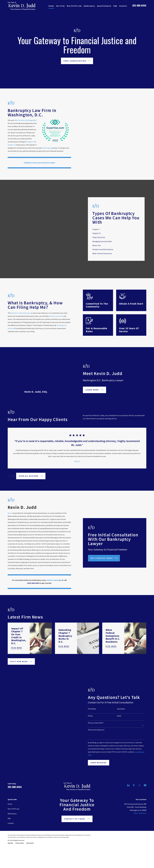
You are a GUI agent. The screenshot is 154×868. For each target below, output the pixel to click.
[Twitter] (140, 793)
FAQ (9, 826)
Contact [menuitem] (123, 6)
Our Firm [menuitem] (60, 6)
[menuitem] (10, 851)
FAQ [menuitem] (115, 6)
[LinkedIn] (128, 793)
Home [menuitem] (51, 6)
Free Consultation (77, 61)
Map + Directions (140, 821)
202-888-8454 (139, 5)
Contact (11, 831)
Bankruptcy (12, 822)
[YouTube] (145, 793)
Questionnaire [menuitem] (104, 6)
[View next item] (13, 464)
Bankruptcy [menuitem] (89, 6)
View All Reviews (31, 464)
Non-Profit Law (13, 817)
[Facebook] (134, 793)
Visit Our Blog (21, 670)
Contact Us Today (77, 827)
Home (10, 812)
